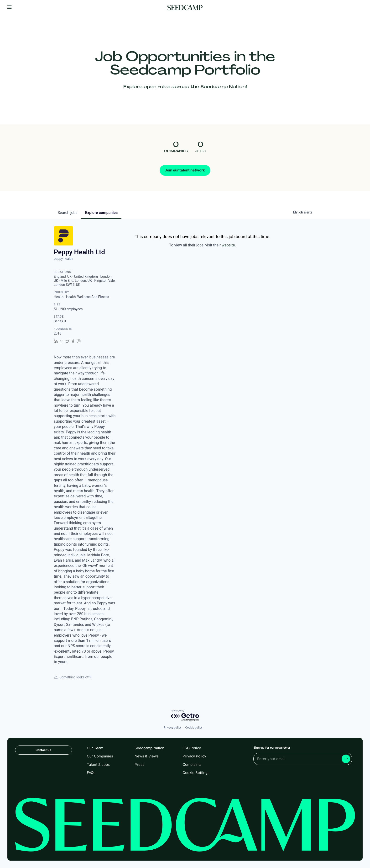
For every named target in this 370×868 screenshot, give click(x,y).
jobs (68, 213)
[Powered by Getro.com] (185, 716)
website (228, 245)
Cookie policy (194, 728)
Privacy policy (172, 728)
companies (101, 213)
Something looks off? (73, 677)
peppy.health (63, 259)
